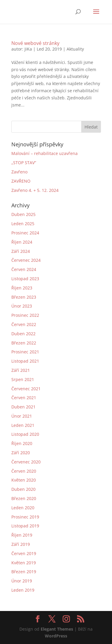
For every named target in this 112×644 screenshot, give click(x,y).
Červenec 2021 (26, 389)
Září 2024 (21, 251)
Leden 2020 (23, 508)
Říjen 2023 (22, 288)
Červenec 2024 (26, 260)
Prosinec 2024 (25, 233)
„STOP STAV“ (24, 163)
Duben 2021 (23, 407)
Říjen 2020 (22, 443)
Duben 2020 (23, 489)
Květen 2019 (24, 563)
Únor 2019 (22, 581)
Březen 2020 (24, 498)
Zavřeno (19, 172)
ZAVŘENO (21, 181)
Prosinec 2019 (25, 517)
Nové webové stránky (35, 43)
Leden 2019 (23, 590)
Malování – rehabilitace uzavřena (45, 153)
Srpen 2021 (23, 379)
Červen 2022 (24, 324)
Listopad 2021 (25, 361)
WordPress (56, 636)
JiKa (28, 49)
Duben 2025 (23, 214)
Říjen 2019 (22, 535)
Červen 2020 (24, 471)
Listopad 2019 (25, 526)
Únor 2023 (22, 306)
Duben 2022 (23, 334)
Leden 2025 (23, 224)
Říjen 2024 (22, 242)
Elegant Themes (57, 629)
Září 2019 (21, 544)
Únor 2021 (22, 416)
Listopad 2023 (25, 279)
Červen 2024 (24, 269)
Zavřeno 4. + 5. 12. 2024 (35, 190)
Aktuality (75, 49)
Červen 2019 (24, 553)
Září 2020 (21, 453)
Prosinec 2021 (25, 352)
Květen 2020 (24, 480)
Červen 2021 (24, 398)
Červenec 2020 (26, 462)
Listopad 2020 (25, 434)
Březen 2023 (24, 297)
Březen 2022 (24, 343)
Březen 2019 (24, 572)
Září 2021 (21, 370)
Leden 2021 (23, 425)
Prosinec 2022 (25, 315)
